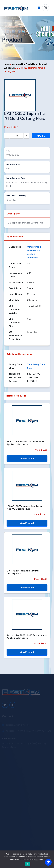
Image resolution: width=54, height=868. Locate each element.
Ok (28, 864)
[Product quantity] (17, 136)
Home (5, 34)
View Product (27, 458)
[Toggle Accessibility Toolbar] (48, 862)
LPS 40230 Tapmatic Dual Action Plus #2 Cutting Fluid (25, 508)
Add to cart (41, 136)
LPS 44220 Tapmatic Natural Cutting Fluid (23, 572)
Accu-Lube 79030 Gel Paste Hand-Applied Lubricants (26, 443)
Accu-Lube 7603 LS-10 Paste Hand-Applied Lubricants (27, 637)
